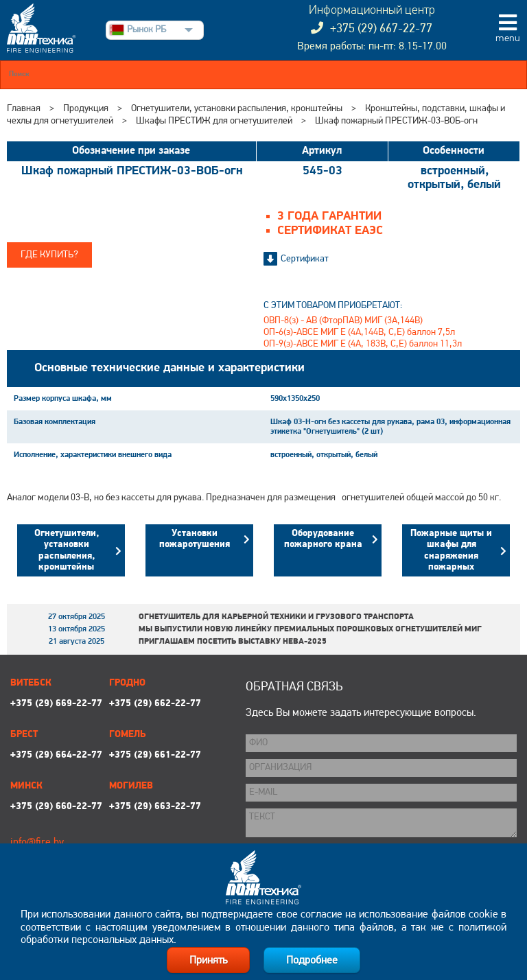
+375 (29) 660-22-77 (56, 807)
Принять (208, 961)
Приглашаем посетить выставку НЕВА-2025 (233, 642)
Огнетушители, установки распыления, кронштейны (237, 109)
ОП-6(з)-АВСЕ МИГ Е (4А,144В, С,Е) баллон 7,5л (359, 332)
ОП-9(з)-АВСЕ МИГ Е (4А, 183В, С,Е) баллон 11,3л (363, 344)
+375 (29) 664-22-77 (56, 755)
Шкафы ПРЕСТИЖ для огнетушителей (214, 121)
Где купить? (49, 255)
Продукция (86, 109)
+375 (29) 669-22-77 (56, 704)
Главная (24, 109)
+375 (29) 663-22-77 (155, 807)
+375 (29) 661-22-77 (155, 755)
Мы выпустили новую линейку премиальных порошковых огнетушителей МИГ (310, 629)
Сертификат (305, 259)
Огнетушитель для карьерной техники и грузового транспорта (276, 617)
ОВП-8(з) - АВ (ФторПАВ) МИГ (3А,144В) (343, 321)
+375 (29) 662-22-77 (155, 704)
